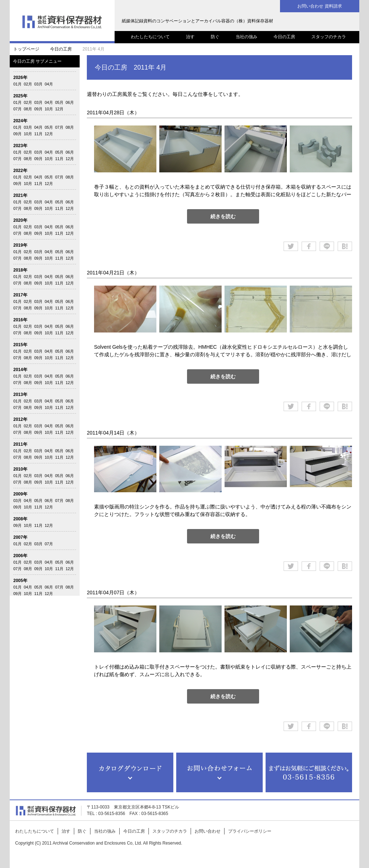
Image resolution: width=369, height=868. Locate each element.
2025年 (20, 96)
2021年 (20, 195)
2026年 (20, 78)
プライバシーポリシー (250, 831)
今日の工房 (284, 37)
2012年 (20, 419)
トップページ (26, 49)
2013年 (20, 395)
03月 (38, 84)
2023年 (20, 146)
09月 (38, 109)
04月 (49, 84)
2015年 (20, 345)
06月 (70, 102)
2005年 (20, 581)
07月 (17, 109)
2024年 (20, 121)
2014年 (20, 370)
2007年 (20, 537)
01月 (17, 84)
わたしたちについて (150, 37)
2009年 (20, 494)
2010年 (20, 469)
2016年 (20, 320)
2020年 (20, 220)
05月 (59, 102)
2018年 (20, 270)
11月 (38, 134)
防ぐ (215, 37)
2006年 (20, 556)
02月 (28, 84)
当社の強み (246, 37)
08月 (28, 109)
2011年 (20, 444)
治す (190, 37)
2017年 (20, 295)
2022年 (20, 171)
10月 (49, 109)
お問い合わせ (208, 831)
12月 (59, 109)
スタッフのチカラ (329, 37)
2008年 (20, 519)
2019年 (20, 245)
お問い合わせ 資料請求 (319, 6)
